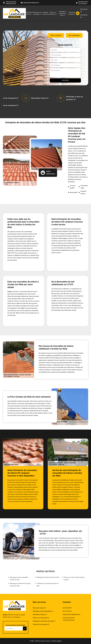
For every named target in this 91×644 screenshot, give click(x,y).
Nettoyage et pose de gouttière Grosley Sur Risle (19, 578)
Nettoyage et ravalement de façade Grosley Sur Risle (20, 585)
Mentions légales (56, 641)
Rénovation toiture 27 (40, 98)
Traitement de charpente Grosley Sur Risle (48, 585)
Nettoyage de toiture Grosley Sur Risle (48, 577)
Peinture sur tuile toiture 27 (41, 618)
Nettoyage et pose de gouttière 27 (43, 611)
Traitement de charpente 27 (41, 624)
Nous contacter (56, 35)
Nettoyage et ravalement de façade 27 (62, 13)
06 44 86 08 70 (84, 16)
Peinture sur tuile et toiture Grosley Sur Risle (74, 578)
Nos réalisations (74, 35)
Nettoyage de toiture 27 (40, 614)
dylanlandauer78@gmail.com (31, 3)
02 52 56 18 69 (84, 10)
